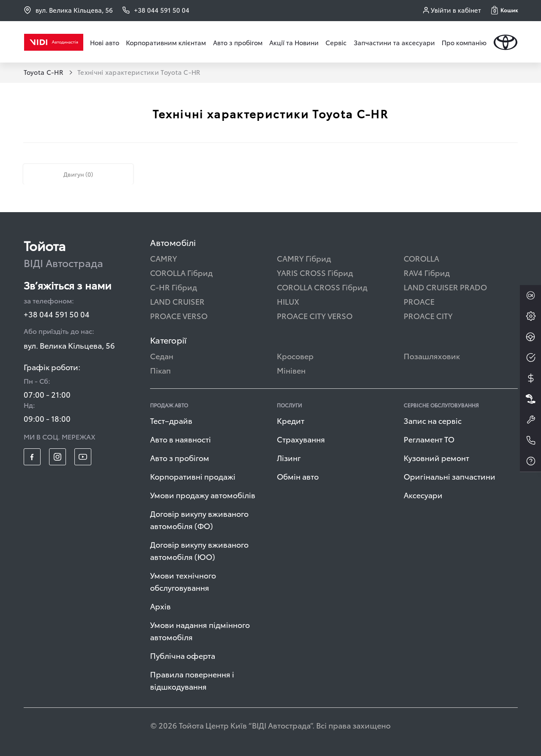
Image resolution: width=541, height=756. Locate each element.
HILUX (288, 301)
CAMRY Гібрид (304, 258)
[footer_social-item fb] (32, 457)
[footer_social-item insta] (57, 457)
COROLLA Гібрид (181, 272)
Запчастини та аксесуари (394, 42)
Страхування (301, 439)
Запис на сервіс (433, 420)
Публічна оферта (183, 655)
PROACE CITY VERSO (315, 315)
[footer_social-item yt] (83, 457)
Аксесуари (423, 495)
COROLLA (421, 258)
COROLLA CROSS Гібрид (322, 287)
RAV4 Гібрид (427, 272)
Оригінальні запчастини (449, 476)
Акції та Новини (294, 42)
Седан (162, 356)
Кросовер (295, 356)
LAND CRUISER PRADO (445, 287)
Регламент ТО (429, 439)
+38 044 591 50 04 (57, 314)
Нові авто (105, 42)
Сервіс (336, 42)
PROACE (419, 301)
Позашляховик (432, 356)
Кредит (291, 420)
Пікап (160, 370)
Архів (160, 606)
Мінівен (291, 370)
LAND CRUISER (177, 301)
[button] (504, 10)
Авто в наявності (180, 439)
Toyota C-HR (45, 72)
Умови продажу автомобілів (203, 495)
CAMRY (164, 258)
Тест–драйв (171, 420)
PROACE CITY (428, 315)
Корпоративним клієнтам (166, 42)
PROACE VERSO (179, 315)
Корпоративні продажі (193, 476)
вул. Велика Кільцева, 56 (68, 10)
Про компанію (464, 42)
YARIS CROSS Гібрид (315, 272)
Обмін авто (298, 476)
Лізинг (289, 457)
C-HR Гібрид (174, 287)
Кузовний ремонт (436, 457)
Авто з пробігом (238, 42)
